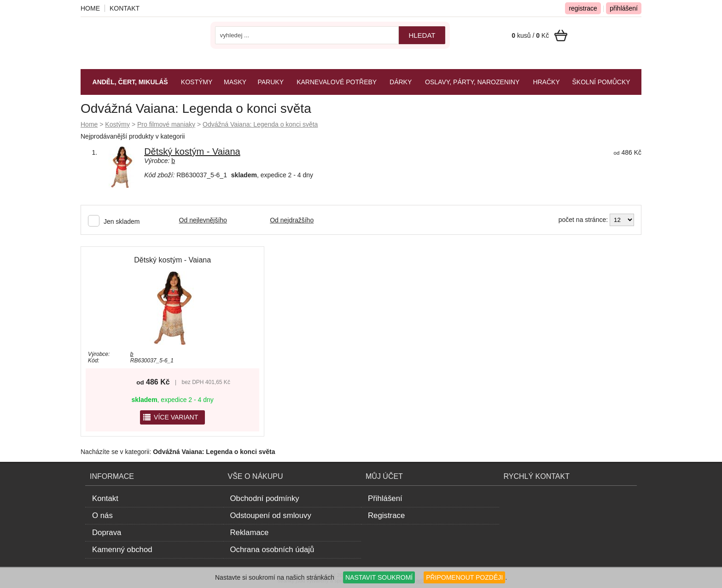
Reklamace (250, 533)
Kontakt (125, 8)
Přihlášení (385, 498)
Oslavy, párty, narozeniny (472, 82)
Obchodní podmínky (265, 498)
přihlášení (624, 8)
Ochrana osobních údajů (272, 550)
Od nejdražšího (292, 220)
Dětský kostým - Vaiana (192, 151)
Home (89, 124)
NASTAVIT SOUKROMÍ (379, 577)
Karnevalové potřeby (337, 82)
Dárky (401, 82)
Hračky (546, 82)
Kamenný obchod (122, 550)
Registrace (386, 515)
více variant (170, 417)
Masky (235, 82)
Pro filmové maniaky (166, 124)
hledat (422, 35)
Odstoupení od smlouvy (271, 515)
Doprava (107, 533)
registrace (583, 8)
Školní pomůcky (601, 82)
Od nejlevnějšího (203, 220)
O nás (102, 515)
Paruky (271, 82)
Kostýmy (117, 124)
